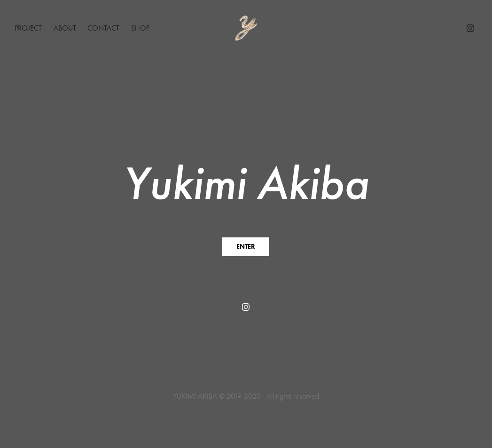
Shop (140, 28)
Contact (103, 28)
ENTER (246, 247)
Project (28, 28)
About (65, 28)
